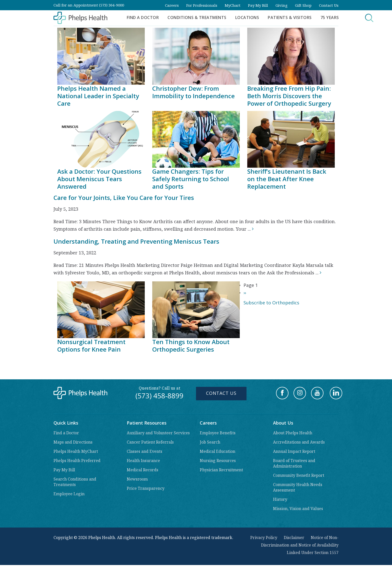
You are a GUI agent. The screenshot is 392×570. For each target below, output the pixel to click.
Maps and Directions (73, 442)
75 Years (330, 17)
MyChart (233, 5)
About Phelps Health (293, 433)
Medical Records (142, 470)
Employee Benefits (218, 433)
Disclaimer (294, 538)
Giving (281, 5)
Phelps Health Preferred (77, 461)
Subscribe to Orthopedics (271, 303)
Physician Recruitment (221, 470)
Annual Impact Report (294, 451)
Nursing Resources (218, 461)
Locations (247, 17)
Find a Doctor (143, 17)
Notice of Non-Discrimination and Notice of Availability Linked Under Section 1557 (300, 545)
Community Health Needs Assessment (298, 487)
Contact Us (329, 5)
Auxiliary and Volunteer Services (158, 433)
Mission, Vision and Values (298, 509)
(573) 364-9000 (111, 5)
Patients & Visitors (290, 17)
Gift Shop (303, 5)
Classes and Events (144, 451)
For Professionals (202, 5)
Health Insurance (143, 461)
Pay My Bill (258, 5)
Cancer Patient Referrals (150, 442)
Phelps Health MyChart (76, 451)
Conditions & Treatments (197, 17)
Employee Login (69, 494)
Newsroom (137, 479)
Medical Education (217, 451)
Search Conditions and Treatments (75, 482)
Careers (172, 5)
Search (360, 18)
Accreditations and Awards (299, 442)
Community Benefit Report (299, 475)
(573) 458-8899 (159, 396)
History (280, 499)
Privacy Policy (264, 538)
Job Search (210, 442)
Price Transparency (146, 488)
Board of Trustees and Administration (294, 463)
